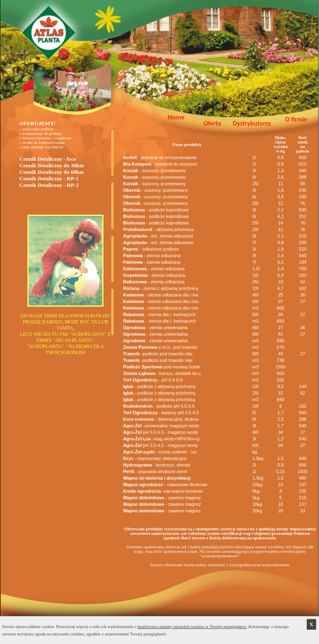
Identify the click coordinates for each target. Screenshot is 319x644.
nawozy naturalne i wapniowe (47, 138)
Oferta (212, 123)
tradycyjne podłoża (38, 129)
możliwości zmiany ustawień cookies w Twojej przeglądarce (192, 626)
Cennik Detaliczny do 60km (51, 172)
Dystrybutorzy (252, 123)
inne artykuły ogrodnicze (43, 147)
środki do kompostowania (44, 142)
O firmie (296, 119)
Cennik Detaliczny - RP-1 (49, 178)
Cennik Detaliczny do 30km (51, 165)
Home (176, 117)
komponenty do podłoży (42, 134)
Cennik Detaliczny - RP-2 (49, 185)
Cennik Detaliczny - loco (48, 159)
